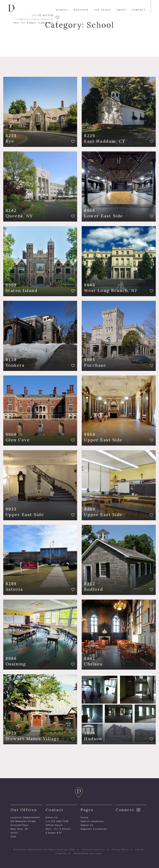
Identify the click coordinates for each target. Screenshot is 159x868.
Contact (139, 10)
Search (62, 10)
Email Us (52, 817)
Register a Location (94, 829)
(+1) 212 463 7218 (43, 15)
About (122, 10)
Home (84, 817)
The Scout (103, 10)
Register (81, 10)
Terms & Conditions (93, 850)
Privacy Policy (120, 850)
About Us (87, 825)
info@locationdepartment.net (34, 19)
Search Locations (92, 821)
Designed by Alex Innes (88, 853)
